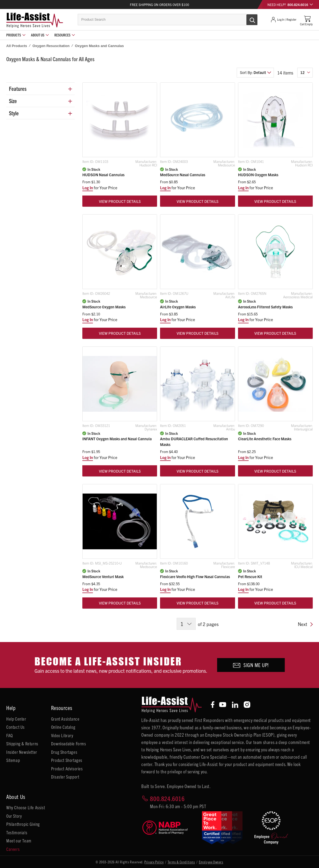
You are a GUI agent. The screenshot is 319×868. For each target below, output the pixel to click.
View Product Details (120, 201)
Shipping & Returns (22, 743)
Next (305, 624)
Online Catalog (63, 727)
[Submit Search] (246, 19)
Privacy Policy (154, 862)
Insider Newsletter (22, 752)
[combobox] (168, 20)
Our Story (14, 816)
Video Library (62, 735)
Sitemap (13, 760)
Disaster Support (65, 777)
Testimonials (17, 832)
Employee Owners (211, 862)
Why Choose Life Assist (26, 807)
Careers (13, 849)
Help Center (16, 719)
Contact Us (15, 727)
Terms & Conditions (181, 862)
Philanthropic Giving (23, 824)
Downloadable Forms (69, 743)
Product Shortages (67, 760)
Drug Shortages (64, 752)
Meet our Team (19, 841)
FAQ (10, 735)
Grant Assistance (65, 719)
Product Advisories (67, 768)
